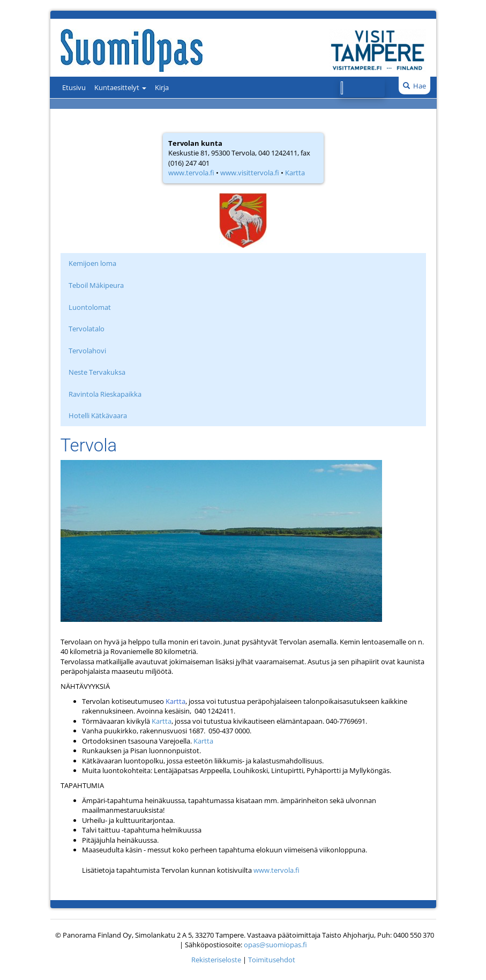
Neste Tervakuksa (97, 372)
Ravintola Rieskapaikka (105, 394)
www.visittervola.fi (250, 173)
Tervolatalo (87, 329)
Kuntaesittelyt (120, 87)
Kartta (295, 173)
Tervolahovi (87, 351)
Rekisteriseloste (216, 960)
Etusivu (74, 87)
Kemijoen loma (92, 263)
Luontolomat (90, 307)
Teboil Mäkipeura (96, 285)
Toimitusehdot (272, 960)
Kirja (162, 87)
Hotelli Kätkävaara (98, 415)
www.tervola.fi (191, 173)
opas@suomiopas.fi (275, 945)
